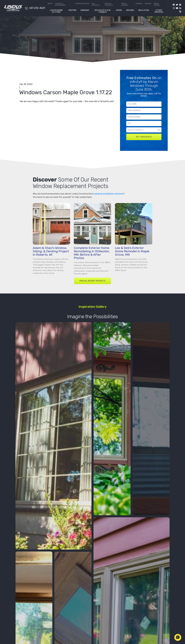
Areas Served (157, 4)
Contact (148, 4)
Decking (130, 10)
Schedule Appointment (60, 4)
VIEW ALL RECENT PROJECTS (92, 281)
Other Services (159, 11)
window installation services (109, 194)
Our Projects (96, 4)
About (50, 4)
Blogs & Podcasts (109, 4)
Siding (119, 10)
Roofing (72, 10)
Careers (139, 4)
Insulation (144, 10)
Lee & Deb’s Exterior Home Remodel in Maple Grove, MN (132, 251)
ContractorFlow (82, 4)
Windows (85, 10)
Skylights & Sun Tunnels (102, 11)
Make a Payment (125, 4)
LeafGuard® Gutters (56, 11)
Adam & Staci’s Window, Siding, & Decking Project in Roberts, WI (51, 251)
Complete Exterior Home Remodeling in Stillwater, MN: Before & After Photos (92, 253)
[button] (178, 637)
